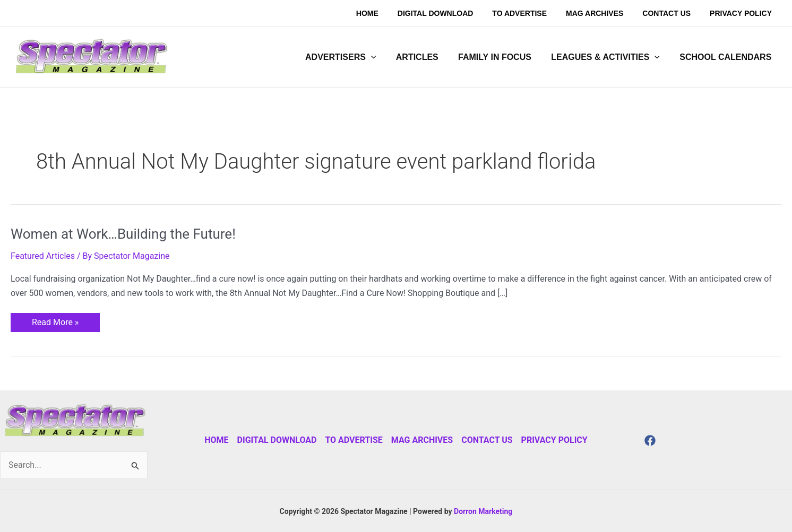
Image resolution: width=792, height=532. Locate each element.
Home (216, 440)
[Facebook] (650, 441)
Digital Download (277, 440)
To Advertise (354, 440)
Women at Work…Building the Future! (123, 234)
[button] (353, 57)
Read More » (55, 320)
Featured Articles (43, 256)
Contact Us (487, 440)
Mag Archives (422, 440)
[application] (384, 57)
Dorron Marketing (483, 511)
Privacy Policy (554, 440)
